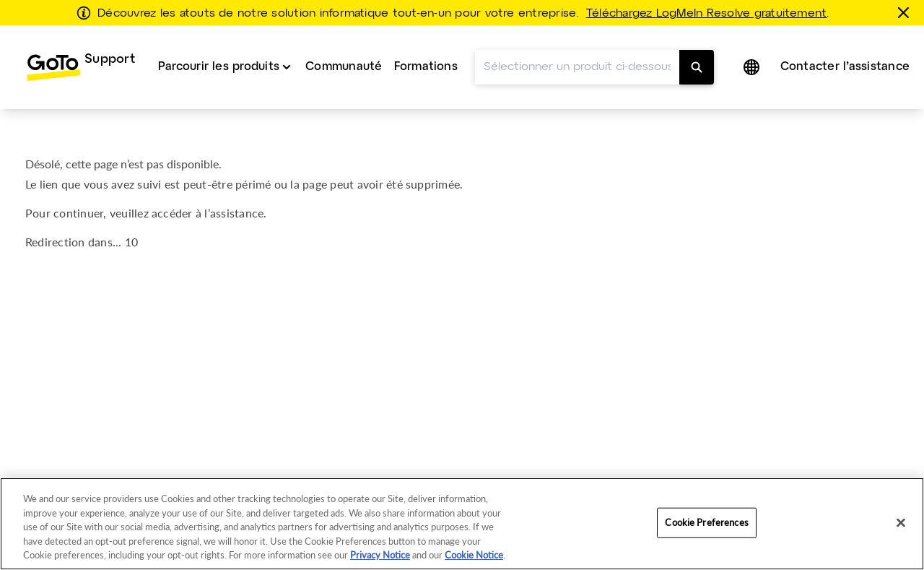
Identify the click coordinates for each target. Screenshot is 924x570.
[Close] (901, 523)
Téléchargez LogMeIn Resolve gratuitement (707, 14)
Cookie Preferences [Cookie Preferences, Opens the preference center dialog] (706, 522)
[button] (753, 67)
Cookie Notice (474, 555)
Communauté (344, 67)
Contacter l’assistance (845, 67)
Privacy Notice (380, 555)
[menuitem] (80, 67)
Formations (426, 67)
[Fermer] (906, 12)
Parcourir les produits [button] (219, 67)
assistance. (239, 213)
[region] (462, 524)
